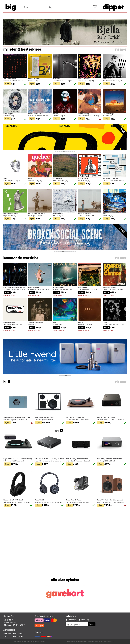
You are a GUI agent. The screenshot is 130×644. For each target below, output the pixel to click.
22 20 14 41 (9, 620)
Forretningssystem (73, 641)
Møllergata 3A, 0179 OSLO (14, 625)
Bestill (7, 292)
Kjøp (7, 84)
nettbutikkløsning (88, 641)
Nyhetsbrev (71, 616)
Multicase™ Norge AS (107, 641)
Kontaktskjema (10, 622)
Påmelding (72, 620)
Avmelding (85, 620)
